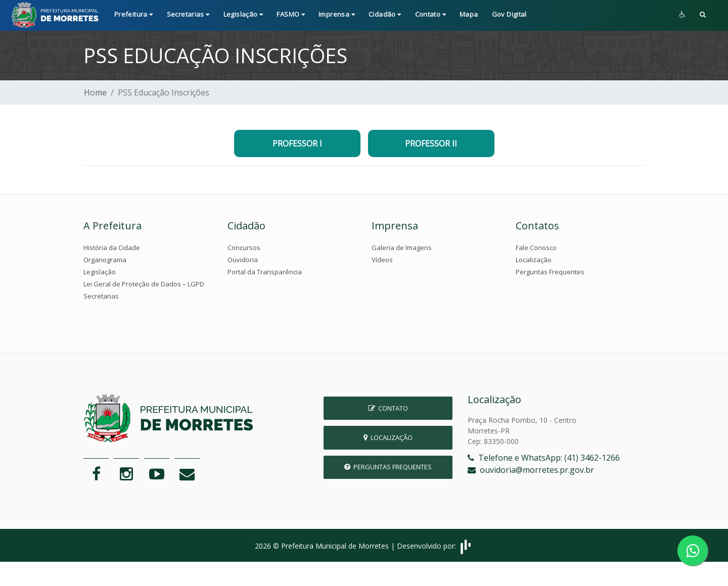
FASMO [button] (291, 14)
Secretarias (101, 296)
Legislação (100, 272)
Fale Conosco (536, 248)
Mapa (469, 14)
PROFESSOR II (431, 143)
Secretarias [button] (188, 14)
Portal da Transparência (265, 272)
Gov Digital (509, 14)
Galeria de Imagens (402, 248)
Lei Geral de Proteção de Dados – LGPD (144, 284)
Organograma (105, 260)
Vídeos (382, 260)
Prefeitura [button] (134, 14)
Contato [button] (431, 14)
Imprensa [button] (337, 14)
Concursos (244, 248)
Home (95, 92)
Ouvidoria (243, 260)
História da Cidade (112, 248)
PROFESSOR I (297, 143)
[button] (703, 15)
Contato (388, 408)
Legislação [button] (243, 14)
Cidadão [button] (385, 14)
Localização (534, 260)
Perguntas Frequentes (550, 272)
